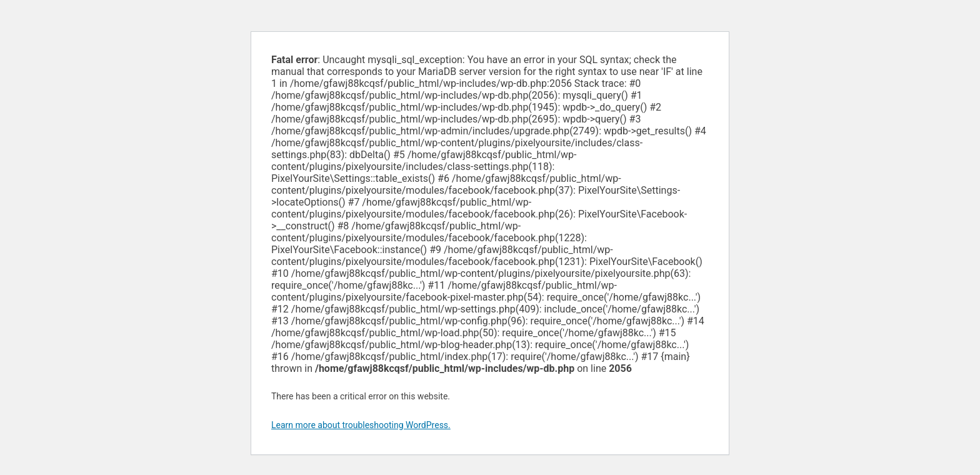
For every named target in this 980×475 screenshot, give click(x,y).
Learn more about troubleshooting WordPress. (361, 425)
